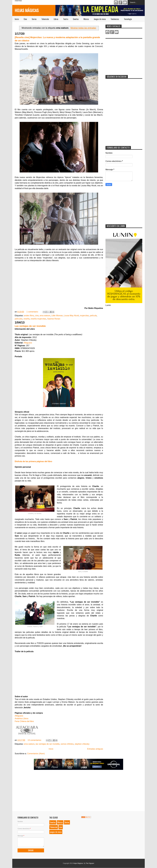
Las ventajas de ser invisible (30, 326)
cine (37, 316)
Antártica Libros (22, 718)
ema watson (45, 316)
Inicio (17, 19)
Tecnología (128, 19)
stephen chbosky (82, 744)
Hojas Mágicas (27, 10)
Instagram (116, 2)
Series (34, 19)
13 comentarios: (35, 740)
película (93, 316)
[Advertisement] (124, 55)
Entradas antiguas (95, 749)
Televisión (45, 19)
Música (86, 19)
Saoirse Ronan (54, 319)
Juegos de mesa (100, 19)
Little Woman (57, 316)
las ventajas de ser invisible (48, 744)
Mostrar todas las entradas (83, 28)
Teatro (66, 19)
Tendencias (115, 19)
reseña (27, 319)
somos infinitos (67, 744)
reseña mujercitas (38, 319)
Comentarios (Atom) (36, 754)
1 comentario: (33, 312)
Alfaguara (28, 343)
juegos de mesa (56, 832)
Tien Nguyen (90, 863)
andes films (29, 316)
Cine (25, 19)
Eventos (76, 19)
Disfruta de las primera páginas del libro (33, 461)
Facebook (120, 2)
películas (19, 319)
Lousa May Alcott (71, 316)
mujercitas (84, 316)
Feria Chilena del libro (24, 721)
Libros (56, 19)
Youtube (125, 2)
